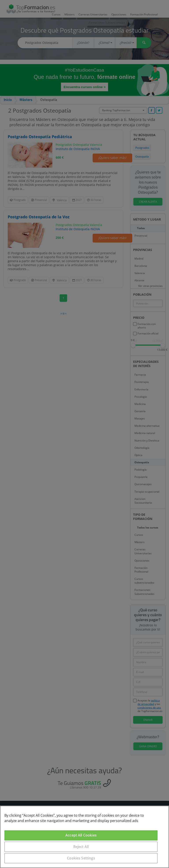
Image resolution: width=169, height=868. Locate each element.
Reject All (81, 847)
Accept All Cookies (81, 835)
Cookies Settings (81, 858)
